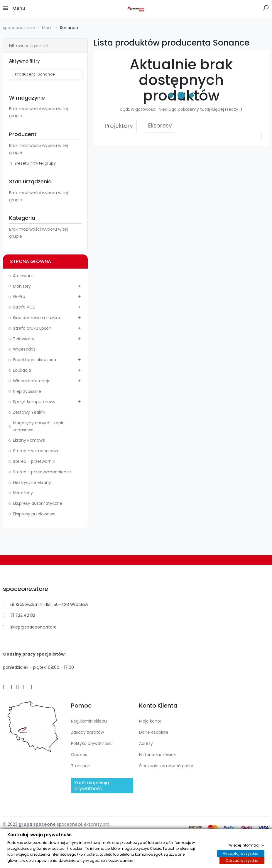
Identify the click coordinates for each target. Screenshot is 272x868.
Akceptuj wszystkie (241, 853)
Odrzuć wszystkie (242, 861)
